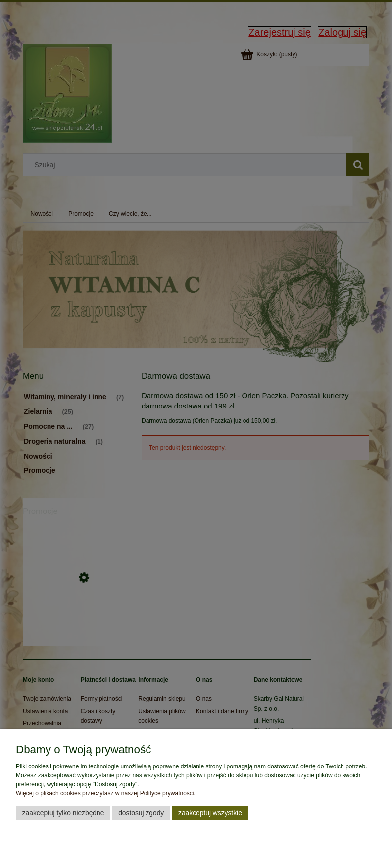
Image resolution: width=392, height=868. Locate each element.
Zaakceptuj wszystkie (210, 813)
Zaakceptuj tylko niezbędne (63, 813)
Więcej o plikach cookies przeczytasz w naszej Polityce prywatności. (106, 793)
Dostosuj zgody (141, 813)
